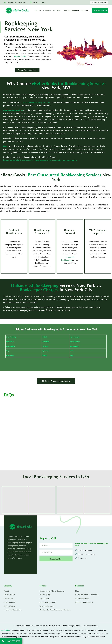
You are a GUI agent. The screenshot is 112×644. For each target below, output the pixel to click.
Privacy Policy (9, 602)
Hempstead (10, 342)
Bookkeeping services (13, 110)
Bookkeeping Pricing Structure (52, 591)
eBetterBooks (20, 56)
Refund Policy (9, 606)
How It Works (9, 595)
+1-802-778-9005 (11, 641)
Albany (45, 355)
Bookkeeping (45, 595)
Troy (71, 355)
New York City (11, 337)
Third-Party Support (70, 10)
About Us (38, 10)
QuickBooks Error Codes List (87, 595)
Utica (72, 351)
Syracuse (45, 351)
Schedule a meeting (99, 2)
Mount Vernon (75, 342)
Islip (8, 351)
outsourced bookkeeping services (35, 102)
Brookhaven (11, 346)
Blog (77, 591)
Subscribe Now (56, 559)
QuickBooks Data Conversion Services (55, 610)
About (6, 591)
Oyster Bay (10, 355)
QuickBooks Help (82, 599)
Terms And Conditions (13, 610)
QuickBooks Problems (84, 602)
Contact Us (8, 599)
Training (84, 10)
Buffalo (45, 337)
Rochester (46, 342)
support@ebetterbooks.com (16, 3)
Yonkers (45, 346)
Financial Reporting (47, 602)
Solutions (46, 10)
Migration (57, 10)
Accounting (44, 599)
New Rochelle (75, 337)
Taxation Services (47, 606)
